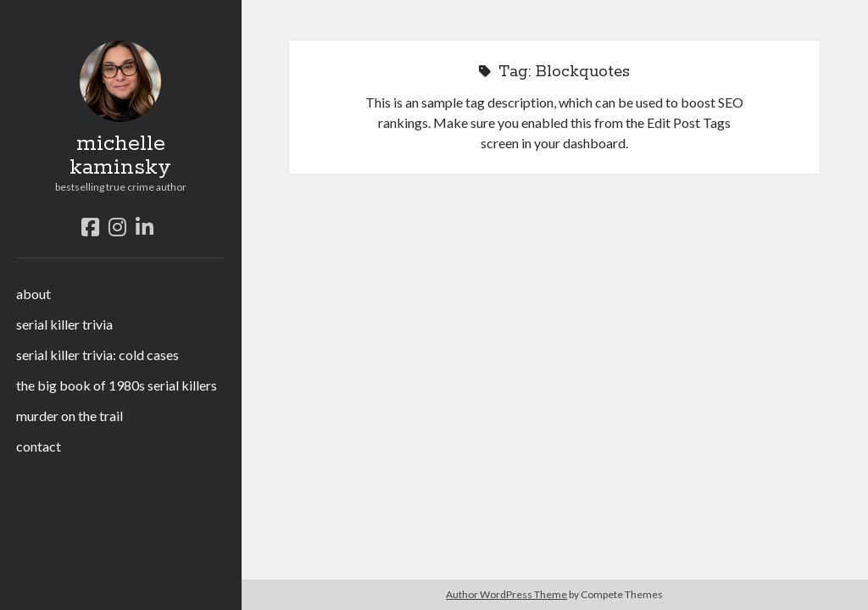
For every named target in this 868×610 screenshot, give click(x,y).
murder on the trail (70, 416)
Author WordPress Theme (506, 594)
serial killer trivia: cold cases (97, 355)
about (33, 294)
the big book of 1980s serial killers (117, 385)
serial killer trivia (64, 324)
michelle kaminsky (120, 156)
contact (39, 446)
